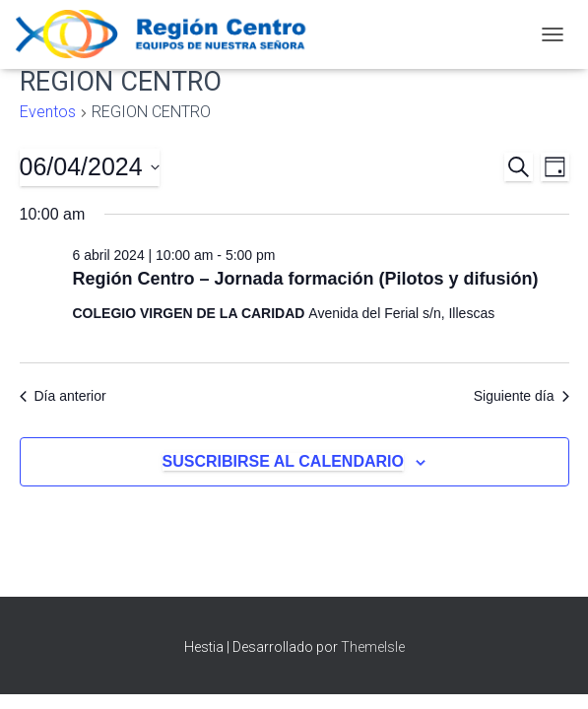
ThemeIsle (373, 647)
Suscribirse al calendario (283, 461)
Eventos (48, 112)
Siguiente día (522, 396)
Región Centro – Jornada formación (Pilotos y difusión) (306, 279)
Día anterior (63, 396)
